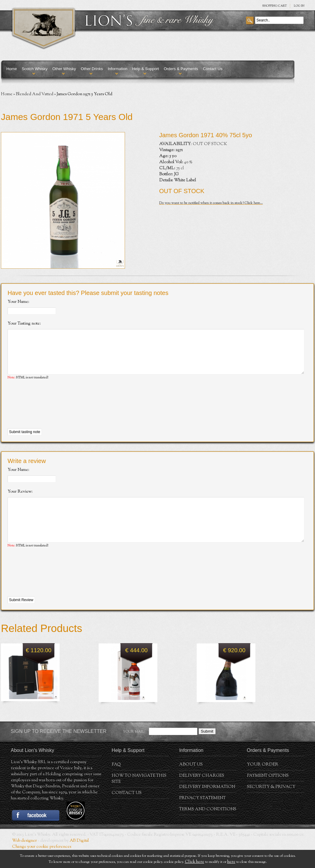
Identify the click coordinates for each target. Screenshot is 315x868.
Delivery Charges (202, 794)
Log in (299, 6)
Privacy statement (202, 816)
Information (118, 69)
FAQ (116, 783)
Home (12, 69)
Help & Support (146, 69)
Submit (207, 749)
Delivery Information (207, 805)
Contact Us (213, 69)
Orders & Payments (181, 69)
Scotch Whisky (35, 69)
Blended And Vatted (34, 94)
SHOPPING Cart (274, 6)
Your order (263, 783)
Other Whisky (64, 69)
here (231, 862)
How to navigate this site (139, 797)
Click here (195, 862)
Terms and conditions (208, 828)
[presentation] (54, 413)
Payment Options (268, 794)
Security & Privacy (271, 805)
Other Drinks (92, 69)
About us (191, 783)
